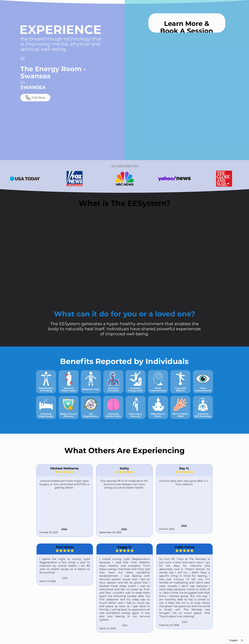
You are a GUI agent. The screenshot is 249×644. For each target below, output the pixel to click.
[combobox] (236, 640)
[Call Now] (35, 98)
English (234, 640)
